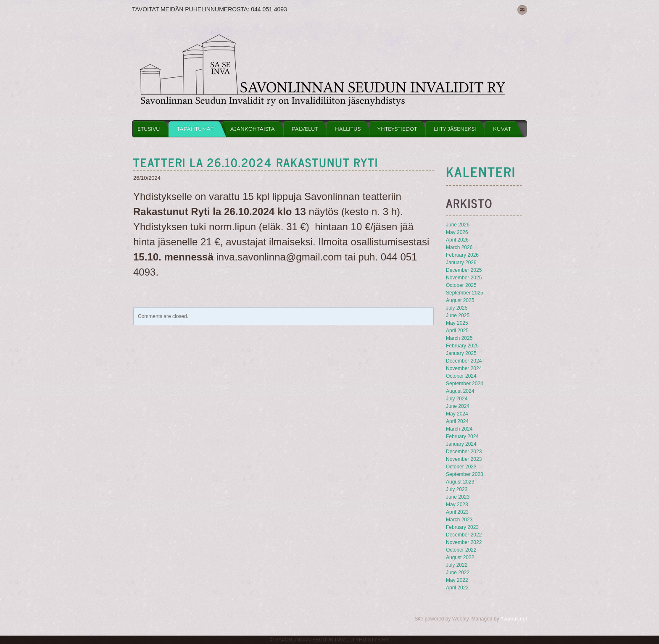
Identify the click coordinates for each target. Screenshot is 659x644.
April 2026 (457, 240)
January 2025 (461, 353)
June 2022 (458, 573)
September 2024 (465, 384)
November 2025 (464, 278)
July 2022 (457, 565)
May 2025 (457, 323)
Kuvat (502, 129)
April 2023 (457, 512)
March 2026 (459, 247)
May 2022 (457, 580)
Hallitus (348, 129)
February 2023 (462, 527)
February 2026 (462, 255)
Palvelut (305, 129)
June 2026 (458, 225)
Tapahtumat (195, 129)
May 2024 (457, 414)
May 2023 (457, 505)
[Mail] (522, 10)
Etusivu (149, 129)
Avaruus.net (514, 619)
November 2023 (464, 459)
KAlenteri (481, 171)
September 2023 (465, 474)
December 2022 (464, 535)
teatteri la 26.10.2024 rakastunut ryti (256, 162)
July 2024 (457, 399)
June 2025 (458, 315)
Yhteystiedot (397, 129)
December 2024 (464, 361)
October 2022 (461, 550)
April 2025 (457, 331)
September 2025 (465, 293)
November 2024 (464, 368)
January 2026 (461, 263)
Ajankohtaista (253, 129)
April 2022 (457, 588)
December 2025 (464, 270)
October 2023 (461, 467)
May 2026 (457, 232)
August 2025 (460, 300)
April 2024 (457, 421)
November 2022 (464, 542)
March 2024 (459, 429)
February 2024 (462, 436)
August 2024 (460, 391)
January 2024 (461, 444)
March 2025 (459, 338)
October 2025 (461, 285)
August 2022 (460, 557)
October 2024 (461, 376)
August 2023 (460, 482)
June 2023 (458, 497)
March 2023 (459, 520)
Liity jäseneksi (455, 129)
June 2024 (458, 406)
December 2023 (464, 452)
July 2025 (457, 308)
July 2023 (457, 489)
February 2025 (462, 346)
